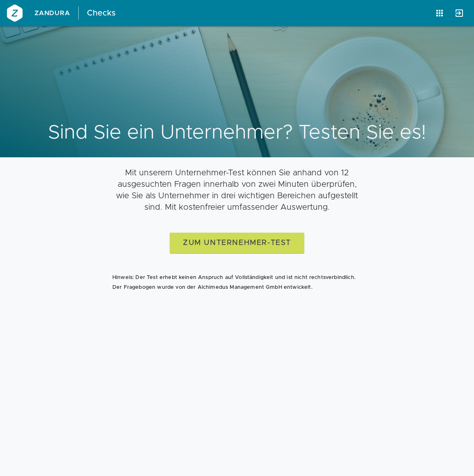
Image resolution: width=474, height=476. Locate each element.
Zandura (52, 13)
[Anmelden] (459, 13)
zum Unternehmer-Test (237, 243)
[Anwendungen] (440, 13)
